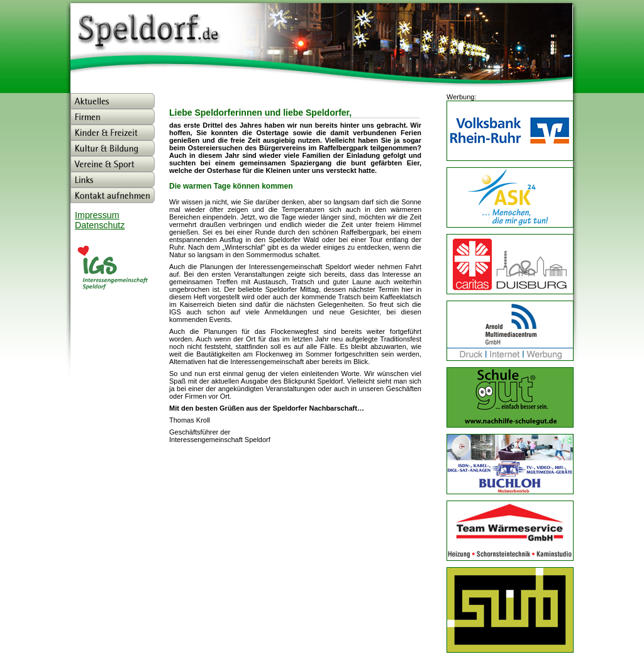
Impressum (97, 215)
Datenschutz (100, 225)
